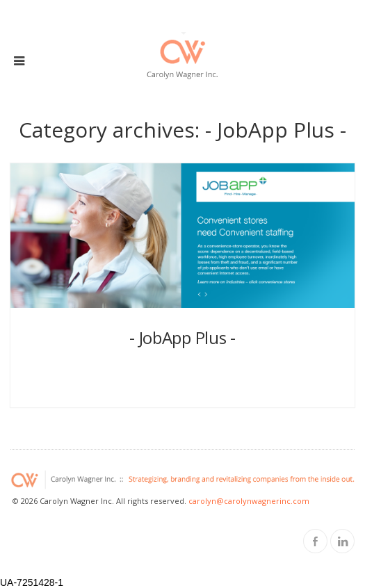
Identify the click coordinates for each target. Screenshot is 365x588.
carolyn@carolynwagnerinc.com (249, 501)
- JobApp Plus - (182, 337)
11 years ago (185, 369)
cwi (178, 369)
